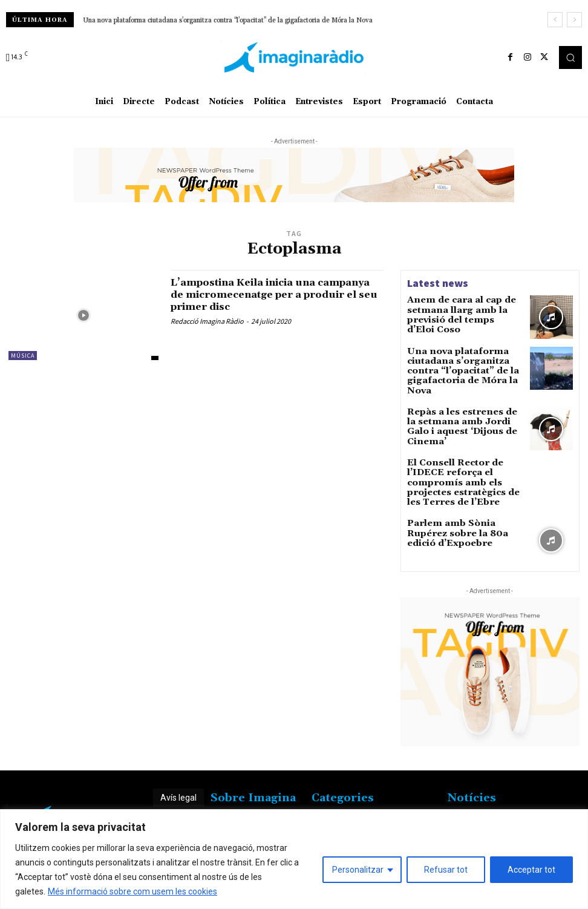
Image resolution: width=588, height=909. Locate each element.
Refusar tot (446, 870)
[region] (294, 859)
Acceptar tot (531, 870)
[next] (574, 20)
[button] (570, 57)
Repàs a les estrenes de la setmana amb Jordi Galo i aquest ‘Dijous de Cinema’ (457, 413)
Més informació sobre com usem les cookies (132, 891)
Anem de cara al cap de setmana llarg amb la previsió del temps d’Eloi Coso (464, 308)
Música (23, 356)
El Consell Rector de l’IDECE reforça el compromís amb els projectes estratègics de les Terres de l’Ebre (465, 469)
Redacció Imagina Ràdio (207, 321)
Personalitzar (358, 870)
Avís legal (178, 784)
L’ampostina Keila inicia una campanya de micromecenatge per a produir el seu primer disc (275, 294)
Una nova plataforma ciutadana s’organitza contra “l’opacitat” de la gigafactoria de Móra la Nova (228, 21)
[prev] (555, 20)
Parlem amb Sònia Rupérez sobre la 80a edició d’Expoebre (459, 517)
